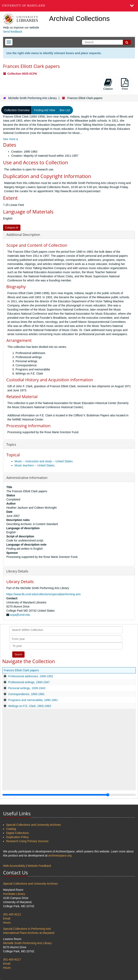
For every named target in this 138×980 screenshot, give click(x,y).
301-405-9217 (12, 959)
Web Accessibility (14, 866)
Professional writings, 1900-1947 (29, 682)
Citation (108, 84)
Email (7, 918)
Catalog (11, 829)
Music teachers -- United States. (35, 465)
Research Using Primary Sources (27, 841)
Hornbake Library (14, 894)
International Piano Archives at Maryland (29, 933)
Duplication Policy (17, 837)
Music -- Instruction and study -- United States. (44, 461)
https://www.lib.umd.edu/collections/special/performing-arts (43, 594)
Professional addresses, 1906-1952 (31, 676)
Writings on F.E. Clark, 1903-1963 (30, 706)
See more (11, 139)
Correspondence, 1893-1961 (26, 694)
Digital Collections (17, 833)
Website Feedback (39, 866)
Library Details (17, 571)
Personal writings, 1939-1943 (27, 688)
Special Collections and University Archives (34, 825)
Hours (7, 923)
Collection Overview (17, 110)
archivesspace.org (60, 856)
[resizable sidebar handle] (69, 795)
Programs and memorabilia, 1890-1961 (33, 700)
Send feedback (13, 32)
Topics (11, 444)
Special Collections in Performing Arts (27, 929)
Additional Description (23, 235)
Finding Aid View (45, 110)
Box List (65, 110)
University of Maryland (24, 6)
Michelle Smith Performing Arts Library (33, 98)
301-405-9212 (12, 914)
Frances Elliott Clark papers (21, 670)
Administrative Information (27, 478)
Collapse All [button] (12, 228)
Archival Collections (79, 18)
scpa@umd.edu (20, 615)
